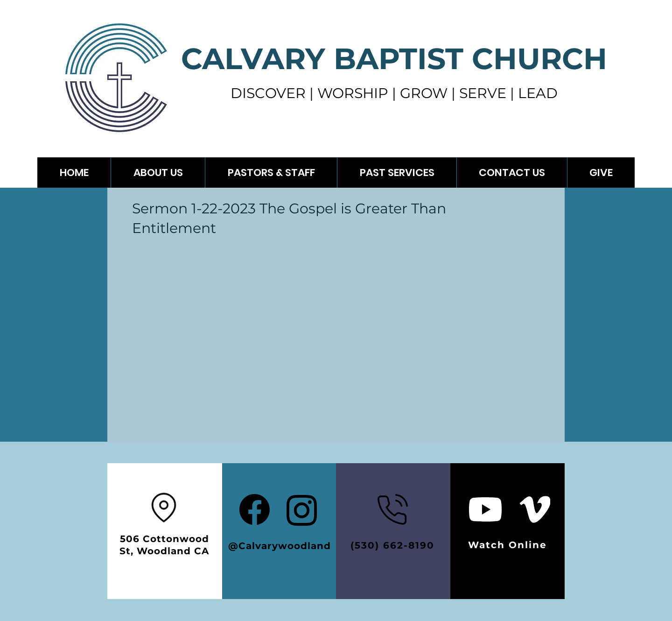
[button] (397, 173)
